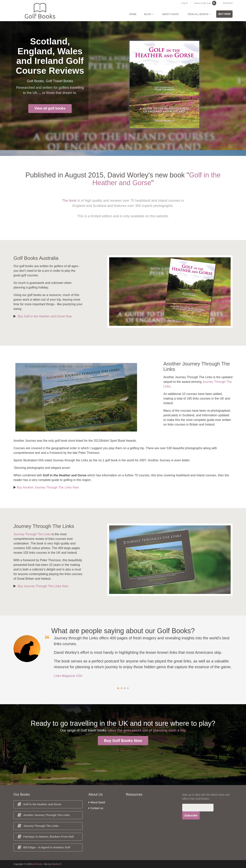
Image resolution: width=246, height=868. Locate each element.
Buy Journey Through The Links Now (43, 586)
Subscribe (191, 815)
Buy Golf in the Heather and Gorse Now (45, 316)
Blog (149, 14)
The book (69, 201)
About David (170, 14)
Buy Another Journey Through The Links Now (48, 487)
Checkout (228, 3)
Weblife (55, 864)
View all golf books (50, 108)
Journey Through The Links (32, 534)
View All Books (199, 14)
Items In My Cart (205, 3)
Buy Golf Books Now (123, 741)
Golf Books (37, 864)
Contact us (96, 808)
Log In (184, 3)
